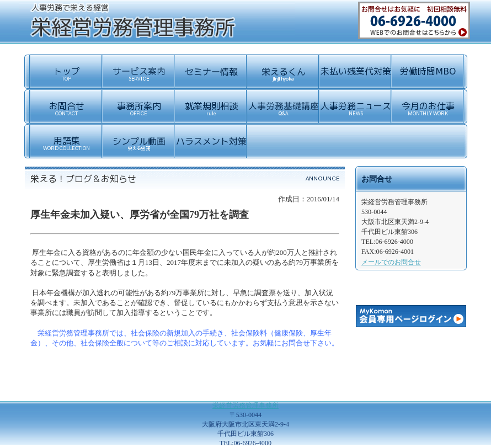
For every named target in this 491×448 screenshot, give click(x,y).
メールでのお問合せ (391, 262)
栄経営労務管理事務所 (245, 406)
